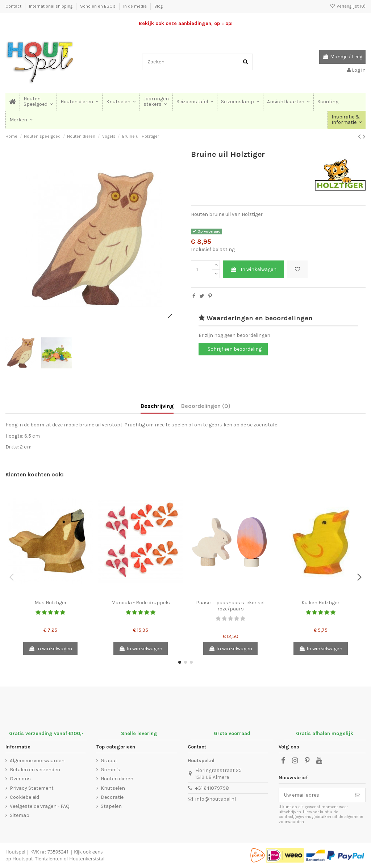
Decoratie (112, 797)
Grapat (109, 761)
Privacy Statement (32, 788)
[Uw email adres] (314, 795)
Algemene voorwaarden (37, 761)
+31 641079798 (212, 788)
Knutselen (113, 788)
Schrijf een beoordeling (235, 349)
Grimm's (111, 770)
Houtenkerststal (87, 859)
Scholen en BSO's (98, 6)
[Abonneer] (358, 795)
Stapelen (111, 806)
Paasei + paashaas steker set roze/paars (231, 606)
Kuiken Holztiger (320, 603)
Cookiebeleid (24, 797)
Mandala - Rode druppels (141, 603)
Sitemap (20, 815)
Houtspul (22, 859)
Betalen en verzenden (35, 770)
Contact (14, 6)
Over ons (20, 779)
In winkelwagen (253, 269)
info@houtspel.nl (216, 799)
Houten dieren (117, 779)
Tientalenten (49, 859)
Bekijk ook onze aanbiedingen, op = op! (186, 23)
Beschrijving (157, 406)
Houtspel (15, 852)
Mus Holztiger (51, 603)
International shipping (51, 6)
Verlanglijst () (348, 6)
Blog (159, 6)
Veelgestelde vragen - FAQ (40, 806)
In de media (136, 6)
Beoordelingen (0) (206, 406)
